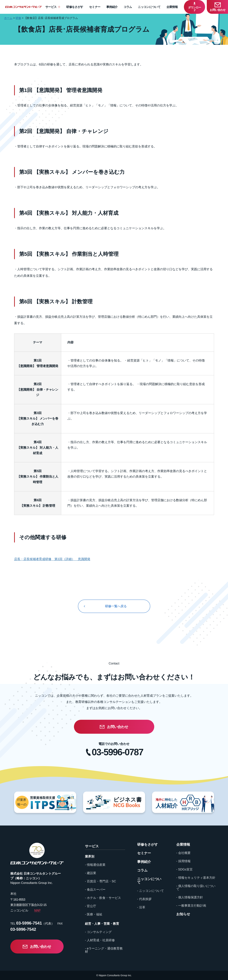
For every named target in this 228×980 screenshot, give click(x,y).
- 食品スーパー (95, 890)
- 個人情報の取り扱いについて (196, 888)
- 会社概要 (183, 853)
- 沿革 (141, 907)
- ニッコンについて (151, 891)
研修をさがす (75, 7)
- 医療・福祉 (94, 914)
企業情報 (172, 7)
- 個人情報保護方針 (190, 897)
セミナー (95, 7)
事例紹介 (112, 7)
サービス (51, 7)
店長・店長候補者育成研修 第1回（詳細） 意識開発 (52, 559)
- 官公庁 (91, 906)
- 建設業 (91, 873)
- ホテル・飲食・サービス (103, 898)
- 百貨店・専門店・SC (100, 881)
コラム (128, 7)
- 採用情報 (183, 861)
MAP (37, 910)
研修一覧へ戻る (116, 606)
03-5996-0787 (117, 752)
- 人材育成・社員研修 (100, 940)
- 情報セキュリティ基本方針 (196, 878)
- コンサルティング (98, 932)
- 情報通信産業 (95, 865)
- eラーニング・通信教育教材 (104, 950)
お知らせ (183, 914)
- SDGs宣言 (184, 869)
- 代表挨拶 (144, 899)
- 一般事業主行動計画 (191, 906)
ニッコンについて (149, 7)
